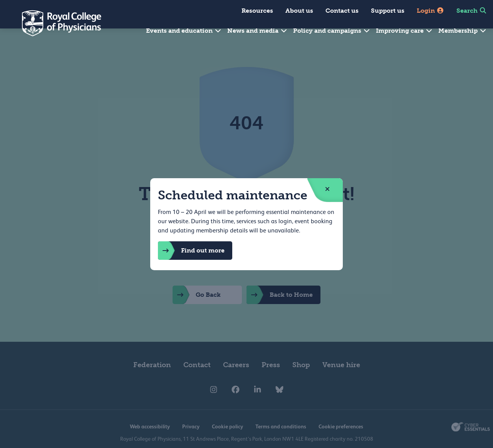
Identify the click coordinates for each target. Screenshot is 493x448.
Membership (463, 31)
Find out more (191, 251)
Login (430, 11)
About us (299, 11)
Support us (388, 11)
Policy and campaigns (332, 31)
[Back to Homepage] (56, 23)
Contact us (342, 11)
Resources (257, 11)
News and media (257, 31)
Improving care (404, 31)
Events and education (184, 31)
